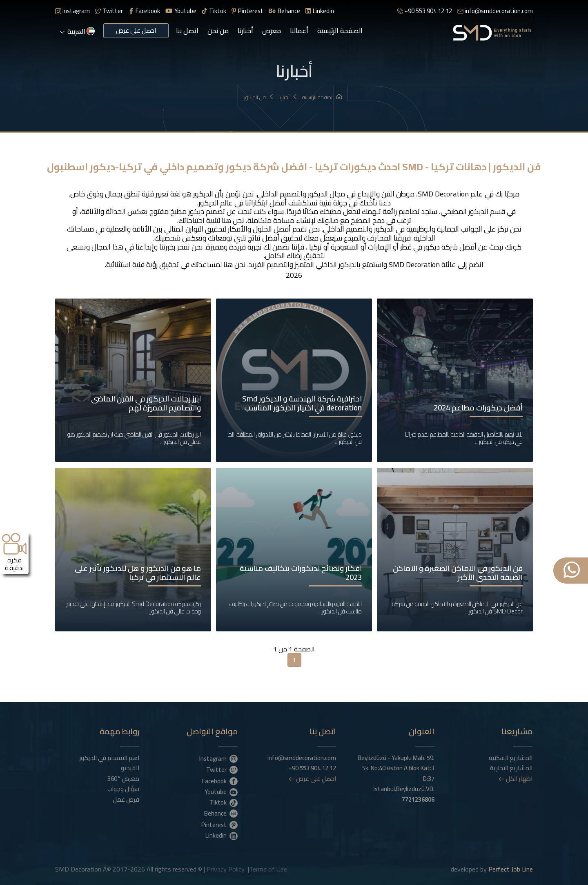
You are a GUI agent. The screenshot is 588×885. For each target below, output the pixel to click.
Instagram (72, 11)
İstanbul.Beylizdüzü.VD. (404, 794)
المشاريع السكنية (511, 757)
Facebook (144, 11)
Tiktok (214, 11)
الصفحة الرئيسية (340, 31)
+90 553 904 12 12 (424, 11)
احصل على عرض (136, 30)
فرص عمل (126, 799)
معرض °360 (123, 778)
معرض (272, 31)
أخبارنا (245, 31)
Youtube (181, 11)
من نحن (218, 31)
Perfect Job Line (511, 869)
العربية (77, 31)
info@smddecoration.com (495, 11)
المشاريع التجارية (511, 768)
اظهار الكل (516, 778)
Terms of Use (268, 869)
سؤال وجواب (123, 789)
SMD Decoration (443, 194)
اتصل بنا (187, 31)
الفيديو (130, 768)
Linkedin (320, 11)
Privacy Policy (226, 869)
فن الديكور (259, 97)
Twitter (109, 11)
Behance (284, 11)
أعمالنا (299, 31)
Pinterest (247, 11)
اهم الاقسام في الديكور (109, 757)
